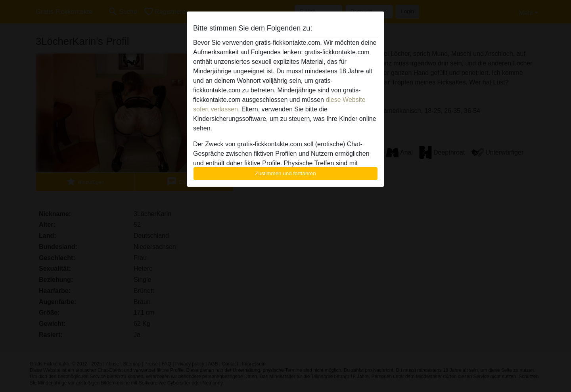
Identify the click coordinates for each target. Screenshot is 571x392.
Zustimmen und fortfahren (285, 173)
